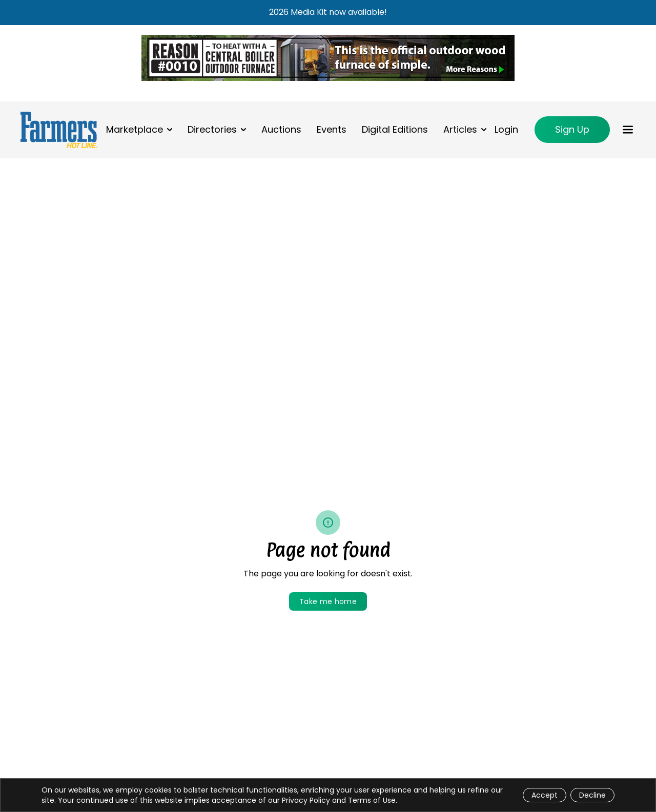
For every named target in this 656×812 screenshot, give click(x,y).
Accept (545, 795)
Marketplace (135, 129)
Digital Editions (395, 129)
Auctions (281, 129)
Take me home (328, 601)
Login (506, 129)
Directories (212, 129)
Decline (592, 795)
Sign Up (572, 129)
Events (332, 129)
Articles (460, 129)
